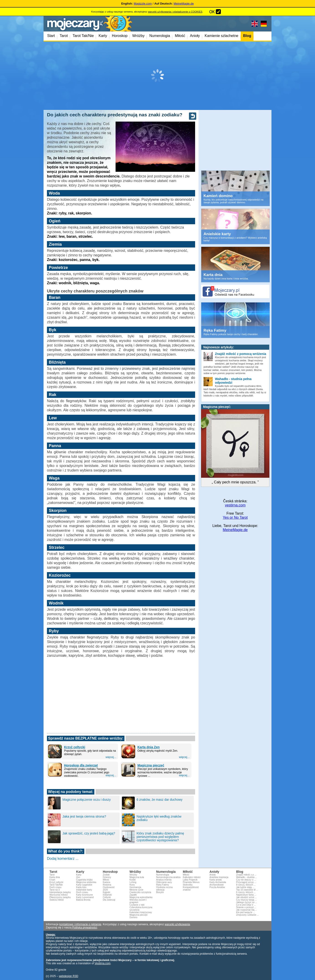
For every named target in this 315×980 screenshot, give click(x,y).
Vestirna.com (102, 963)
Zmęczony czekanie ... (247, 915)
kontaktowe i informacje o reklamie (80, 924)
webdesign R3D (68, 976)
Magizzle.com (143, 4)
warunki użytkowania (177, 924)
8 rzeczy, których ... (246, 885)
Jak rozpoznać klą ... (247, 910)
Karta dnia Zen (148, 747)
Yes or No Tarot (235, 517)
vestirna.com (235, 505)
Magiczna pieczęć (151, 765)
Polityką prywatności (85, 928)
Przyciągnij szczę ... (246, 882)
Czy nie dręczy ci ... (246, 880)
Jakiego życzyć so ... (247, 902)
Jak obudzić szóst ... (246, 897)
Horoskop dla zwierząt (81, 765)
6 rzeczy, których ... (246, 892)
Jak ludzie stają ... (245, 887)
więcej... (111, 757)
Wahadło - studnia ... (247, 877)
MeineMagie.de (184, 4)
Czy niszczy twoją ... (246, 900)
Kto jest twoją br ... (245, 912)
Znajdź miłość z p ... (246, 875)
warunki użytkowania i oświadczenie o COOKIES (175, 12)
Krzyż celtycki (75, 747)
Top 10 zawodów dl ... (247, 890)
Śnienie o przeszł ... (246, 907)
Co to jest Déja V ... (246, 905)
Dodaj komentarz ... (63, 859)
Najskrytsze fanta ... (246, 895)
